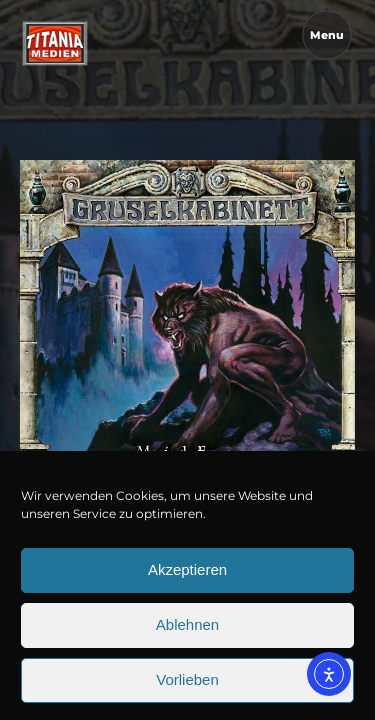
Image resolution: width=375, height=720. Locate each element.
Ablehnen (187, 646)
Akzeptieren (187, 591)
